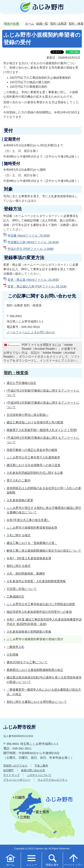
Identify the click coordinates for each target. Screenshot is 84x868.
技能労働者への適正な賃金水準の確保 (32, 450)
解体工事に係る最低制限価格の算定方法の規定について (44, 551)
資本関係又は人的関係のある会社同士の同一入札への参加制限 (44, 490)
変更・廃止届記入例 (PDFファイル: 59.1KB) (37, 286)
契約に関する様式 (19, 566)
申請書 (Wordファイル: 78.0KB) (29, 236)
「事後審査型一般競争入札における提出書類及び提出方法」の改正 (44, 692)
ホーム (29, 24)
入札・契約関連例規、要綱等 (26, 573)
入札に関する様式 (19, 535)
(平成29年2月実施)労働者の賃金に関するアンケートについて (43, 440)
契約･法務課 (58, 24)
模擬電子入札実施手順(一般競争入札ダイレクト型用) (42, 430)
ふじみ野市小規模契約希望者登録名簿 (32, 528)
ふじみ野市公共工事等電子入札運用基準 (33, 457)
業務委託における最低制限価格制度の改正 (35, 670)
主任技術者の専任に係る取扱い (27, 415)
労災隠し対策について (22, 589)
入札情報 (12, 655)
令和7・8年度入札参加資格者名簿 (29, 558)
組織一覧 (42, 24)
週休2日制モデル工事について (27, 662)
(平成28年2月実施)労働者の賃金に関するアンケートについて (43, 405)
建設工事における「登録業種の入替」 (32, 543)
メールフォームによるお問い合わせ (31, 332)
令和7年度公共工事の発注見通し (28, 520)
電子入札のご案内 (18, 480)
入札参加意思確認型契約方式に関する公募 (35, 473)
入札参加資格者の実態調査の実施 (29, 632)
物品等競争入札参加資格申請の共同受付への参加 (39, 612)
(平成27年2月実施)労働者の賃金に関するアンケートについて (43, 393)
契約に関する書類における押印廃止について (37, 702)
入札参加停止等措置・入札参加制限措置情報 (36, 581)
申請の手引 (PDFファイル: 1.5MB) (31, 249)
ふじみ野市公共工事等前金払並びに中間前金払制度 (41, 604)
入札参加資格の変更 (20, 500)
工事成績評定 (15, 597)
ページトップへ (73, 860)
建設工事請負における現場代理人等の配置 (35, 422)
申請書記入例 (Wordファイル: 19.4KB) (33, 242)
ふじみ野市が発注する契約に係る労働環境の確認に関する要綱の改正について (44, 510)
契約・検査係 (16, 373)
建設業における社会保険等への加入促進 (33, 465)
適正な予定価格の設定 (21, 383)
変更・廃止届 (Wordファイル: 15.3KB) (33, 280)
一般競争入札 (15, 647)
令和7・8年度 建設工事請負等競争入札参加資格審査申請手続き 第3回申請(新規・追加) (44, 622)
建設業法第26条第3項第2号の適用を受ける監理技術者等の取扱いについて (44, 680)
